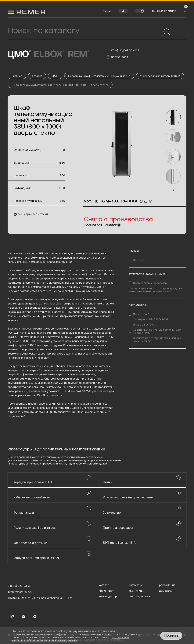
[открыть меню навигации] (107, 12)
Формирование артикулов (150, 283)
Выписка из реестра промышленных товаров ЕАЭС (157, 340)
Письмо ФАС (141, 314)
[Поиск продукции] (85, 31)
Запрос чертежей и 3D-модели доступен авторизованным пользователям (156, 290)
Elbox (49, 54)
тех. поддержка (139, 596)
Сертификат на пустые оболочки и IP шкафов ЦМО (157, 331)
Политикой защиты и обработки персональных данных (70, 639)
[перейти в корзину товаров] (185, 10)
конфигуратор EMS (123, 50)
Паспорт (138, 260)
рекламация (167, 585)
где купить (136, 591)
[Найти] (165, 30)
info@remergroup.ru (20, 592)
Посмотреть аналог (100, 225)
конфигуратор (108, 596)
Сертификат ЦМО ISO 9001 (151, 319)
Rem (78, 54)
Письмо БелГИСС (144, 324)
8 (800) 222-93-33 (20, 586)
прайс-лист (118, 57)
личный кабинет (164, 11)
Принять (171, 635)
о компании (137, 585)
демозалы (166, 591)
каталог (104, 585)
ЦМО (19, 54)
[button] (173, 107)
